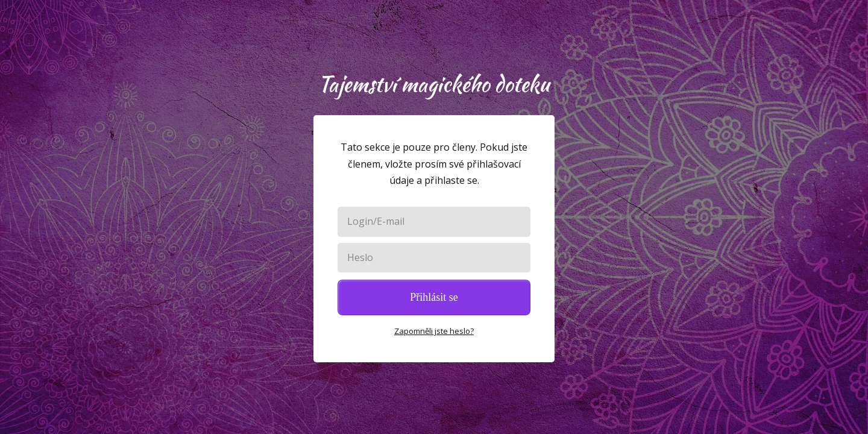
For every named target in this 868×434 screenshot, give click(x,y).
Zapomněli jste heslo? (434, 331)
